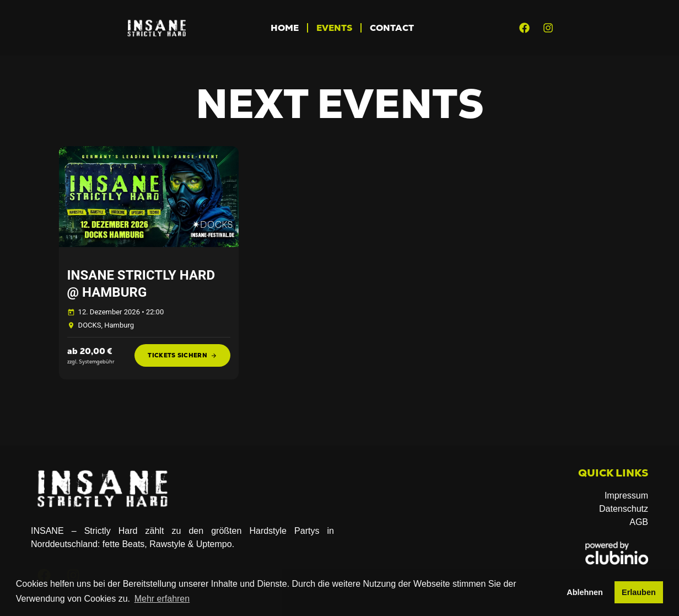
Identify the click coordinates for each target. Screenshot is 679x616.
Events (334, 28)
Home (285, 28)
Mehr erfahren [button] (162, 599)
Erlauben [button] (639, 592)
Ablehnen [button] (585, 592)
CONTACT (392, 28)
